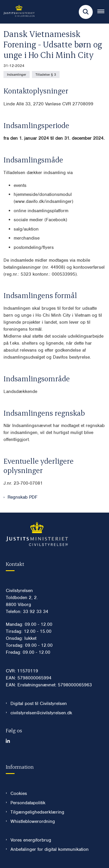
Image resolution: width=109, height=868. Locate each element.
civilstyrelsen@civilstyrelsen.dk (41, 713)
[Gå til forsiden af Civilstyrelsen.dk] (17, 12)
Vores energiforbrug (31, 840)
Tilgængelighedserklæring (37, 812)
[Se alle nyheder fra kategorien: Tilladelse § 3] (46, 75)
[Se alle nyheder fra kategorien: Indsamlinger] (17, 75)
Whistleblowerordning (33, 821)
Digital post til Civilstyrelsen (39, 704)
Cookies (19, 793)
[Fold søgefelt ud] (86, 12)
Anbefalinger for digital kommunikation (50, 849)
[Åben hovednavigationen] (103, 12)
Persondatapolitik (28, 803)
